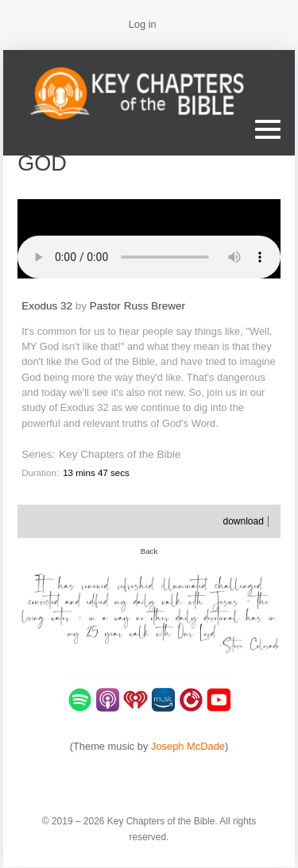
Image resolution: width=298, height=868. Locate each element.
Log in (143, 24)
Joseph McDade (188, 746)
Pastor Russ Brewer (137, 306)
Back (149, 551)
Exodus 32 (47, 306)
